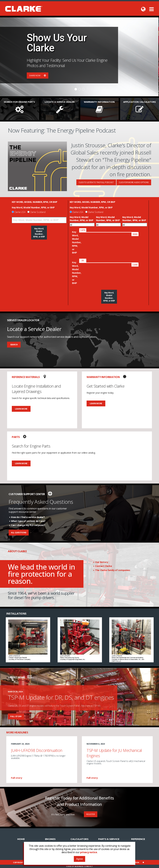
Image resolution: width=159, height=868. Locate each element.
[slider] (83, 230)
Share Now (38, 76)
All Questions (19, 533)
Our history (102, 562)
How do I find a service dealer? (28, 517)
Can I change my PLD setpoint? (28, 525)
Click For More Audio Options (134, 182)
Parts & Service (109, 839)
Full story (16, 716)
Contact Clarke (103, 566)
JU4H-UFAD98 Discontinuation (37, 750)
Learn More (21, 409)
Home (21, 839)
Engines (50, 839)
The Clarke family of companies (113, 570)
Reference (138, 839)
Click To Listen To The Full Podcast (96, 182)
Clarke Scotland (38, 212)
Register (91, 814)
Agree (80, 859)
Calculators (79, 839)
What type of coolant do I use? (28, 521)
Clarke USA (20, 212)
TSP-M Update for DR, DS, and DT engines (61, 697)
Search (14, 345)
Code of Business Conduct (79, 866)
